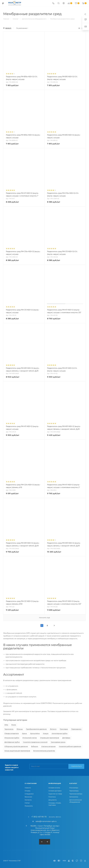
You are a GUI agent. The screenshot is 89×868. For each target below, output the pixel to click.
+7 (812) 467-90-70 (39, 817)
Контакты (28, 800)
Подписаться (77, 766)
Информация (55, 783)
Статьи (27, 803)
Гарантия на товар (55, 794)
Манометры (74, 788)
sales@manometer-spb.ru (46, 821)
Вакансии (28, 797)
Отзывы (28, 791)
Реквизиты (29, 806)
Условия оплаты (54, 788)
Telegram (47, 842)
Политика (52, 797)
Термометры (74, 791)
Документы (53, 800)
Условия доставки (55, 791)
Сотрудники (29, 794)
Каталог (73, 783)
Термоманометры (76, 794)
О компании (31, 783)
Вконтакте (42, 842)
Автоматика (74, 797)
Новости (28, 788)
